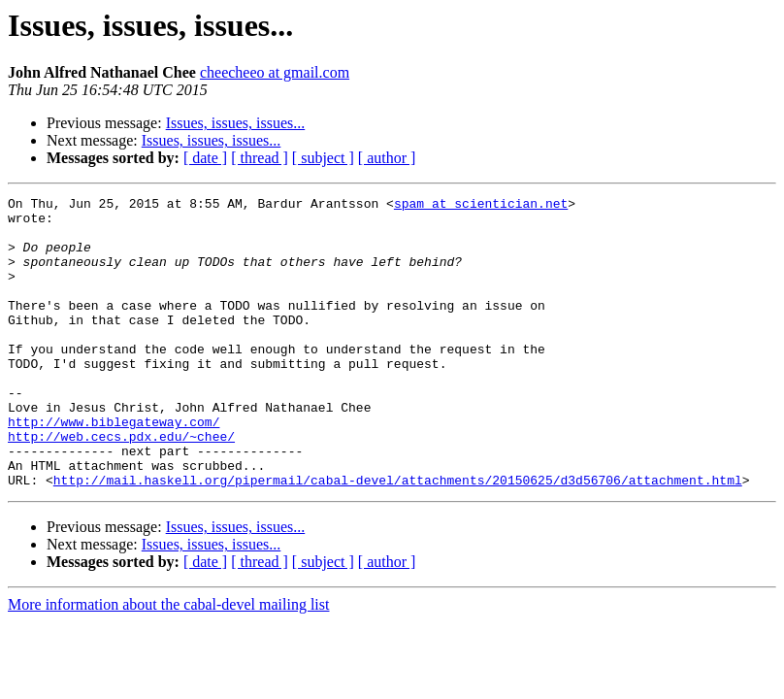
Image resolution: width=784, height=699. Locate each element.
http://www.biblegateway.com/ (114, 468)
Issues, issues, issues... (236, 123)
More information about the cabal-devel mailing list (168, 663)
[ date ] (205, 158)
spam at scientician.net (481, 206)
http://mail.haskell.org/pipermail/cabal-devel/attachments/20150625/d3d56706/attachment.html (398, 538)
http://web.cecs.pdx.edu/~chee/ (121, 485)
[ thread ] (260, 158)
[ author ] (387, 158)
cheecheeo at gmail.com (275, 72)
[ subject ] (323, 158)
